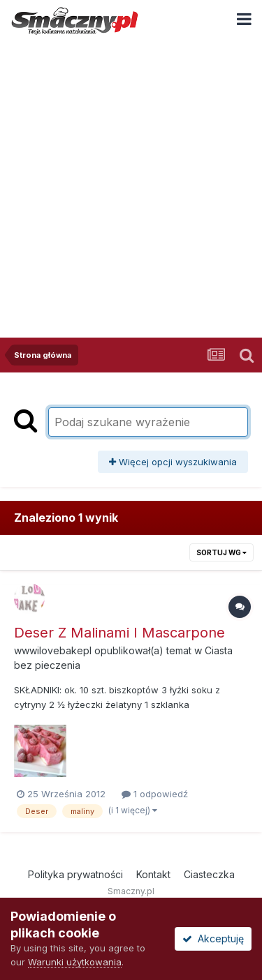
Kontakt (153, 874)
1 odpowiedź (155, 794)
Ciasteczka (209, 874)
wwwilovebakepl (53, 650)
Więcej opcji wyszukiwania (173, 462)
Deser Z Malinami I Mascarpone (119, 633)
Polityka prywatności (75, 874)
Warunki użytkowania (75, 962)
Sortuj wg (221, 552)
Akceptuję (213, 938)
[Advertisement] (131, 179)
